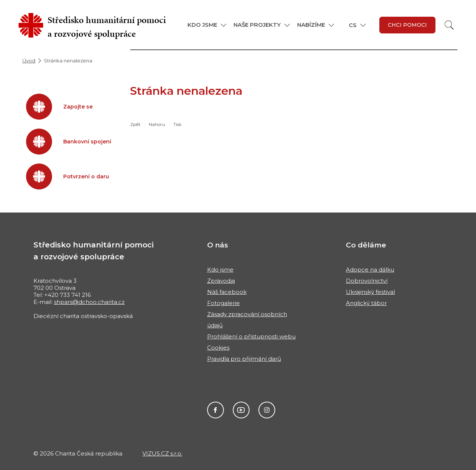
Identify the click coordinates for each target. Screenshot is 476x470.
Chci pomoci (407, 25)
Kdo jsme (220, 270)
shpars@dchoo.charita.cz (89, 302)
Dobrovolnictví (367, 281)
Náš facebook (227, 292)
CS (353, 25)
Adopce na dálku (370, 270)
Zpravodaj (221, 281)
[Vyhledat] (449, 25)
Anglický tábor (366, 303)
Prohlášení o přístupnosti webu (251, 336)
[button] (207, 25)
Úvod (29, 61)
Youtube (241, 410)
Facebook (216, 410)
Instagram (267, 410)
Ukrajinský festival (370, 292)
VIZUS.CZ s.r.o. (162, 453)
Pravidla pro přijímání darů (244, 359)
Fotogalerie (223, 303)
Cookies (218, 348)
